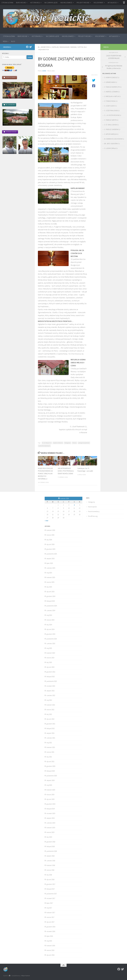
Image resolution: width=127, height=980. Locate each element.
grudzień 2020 (51, 766)
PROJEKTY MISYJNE (83, 3)
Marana (73, 47)
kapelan (55, 47)
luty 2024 (49, 625)
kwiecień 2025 (51, 577)
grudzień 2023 (51, 634)
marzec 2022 (50, 710)
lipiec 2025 (50, 563)
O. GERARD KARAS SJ (111, 82)
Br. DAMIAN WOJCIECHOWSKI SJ (114, 139)
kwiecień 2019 (51, 828)
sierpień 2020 (50, 780)
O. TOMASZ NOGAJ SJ (111, 101)
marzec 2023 (50, 658)
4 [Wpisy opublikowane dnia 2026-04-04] (74, 505)
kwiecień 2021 (51, 747)
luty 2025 (49, 587)
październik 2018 (52, 851)
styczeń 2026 (50, 544)
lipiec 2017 (50, 903)
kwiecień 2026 (51, 530)
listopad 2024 (51, 601)
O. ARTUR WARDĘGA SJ (111, 134)
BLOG (13, 41)
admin (44, 71)
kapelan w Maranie (58, 443)
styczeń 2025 (50, 592)
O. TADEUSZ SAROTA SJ (111, 120)
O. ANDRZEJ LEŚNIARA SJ (112, 92)
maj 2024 (49, 615)
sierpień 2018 (50, 856)
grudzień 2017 (51, 884)
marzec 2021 (50, 752)
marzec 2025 (50, 582)
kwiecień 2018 (51, 865)
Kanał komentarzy (94, 511)
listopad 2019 (51, 809)
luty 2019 (49, 837)
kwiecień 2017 (51, 913)
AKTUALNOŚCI (112, 3)
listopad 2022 (51, 677)
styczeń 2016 (50, 955)
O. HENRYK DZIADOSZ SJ (112, 78)
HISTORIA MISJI (35, 3)
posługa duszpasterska (84, 443)
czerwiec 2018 (51, 861)
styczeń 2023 (50, 667)
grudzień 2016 (51, 927)
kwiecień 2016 (51, 946)
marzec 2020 (50, 795)
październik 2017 (52, 894)
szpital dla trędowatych (44, 446)
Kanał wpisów (92, 507)
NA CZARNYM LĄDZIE (51, 3)
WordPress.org (93, 516)
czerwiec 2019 (51, 823)
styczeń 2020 (50, 799)
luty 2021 (49, 757)
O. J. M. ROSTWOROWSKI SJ (113, 115)
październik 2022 (52, 681)
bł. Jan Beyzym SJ (44, 47)
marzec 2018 (50, 870)
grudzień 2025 (51, 549)
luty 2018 (49, 875)
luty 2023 (49, 662)
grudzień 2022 (51, 672)
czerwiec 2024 (51, 610)
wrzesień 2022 (51, 686)
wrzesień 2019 (51, 813)
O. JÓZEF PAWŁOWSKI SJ (112, 111)
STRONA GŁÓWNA (7, 3)
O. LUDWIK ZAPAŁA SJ (111, 148)
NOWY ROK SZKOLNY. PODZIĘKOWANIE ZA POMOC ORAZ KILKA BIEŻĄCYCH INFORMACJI (45, 474)
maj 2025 (49, 573)
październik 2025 (52, 554)
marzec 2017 (50, 917)
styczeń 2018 (50, 879)
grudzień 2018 (51, 842)
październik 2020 (52, 776)
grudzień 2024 (51, 596)
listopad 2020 (51, 771)
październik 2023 (52, 639)
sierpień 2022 (50, 691)
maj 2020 (49, 785)
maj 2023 (49, 648)
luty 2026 (49, 540)
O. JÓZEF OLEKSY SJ (110, 106)
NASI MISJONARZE (66, 3)
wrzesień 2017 (51, 898)
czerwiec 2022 (51, 695)
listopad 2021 (51, 728)
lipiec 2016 (50, 936)
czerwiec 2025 (51, 568)
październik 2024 (52, 606)
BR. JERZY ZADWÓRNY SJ (112, 144)
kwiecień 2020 (51, 790)
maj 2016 (49, 941)
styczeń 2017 (50, 922)
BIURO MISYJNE (21, 3)
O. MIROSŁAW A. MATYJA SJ (112, 96)
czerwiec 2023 (51, 644)
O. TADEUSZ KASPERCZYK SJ (113, 87)
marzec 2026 (50, 535)
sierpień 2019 (50, 818)
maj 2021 (49, 743)
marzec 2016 (50, 950)
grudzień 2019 (51, 804)
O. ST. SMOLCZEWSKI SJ (111, 125)
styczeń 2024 (50, 629)
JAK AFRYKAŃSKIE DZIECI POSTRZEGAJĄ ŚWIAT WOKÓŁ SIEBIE (66, 471)
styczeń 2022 (50, 719)
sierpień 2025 (50, 559)
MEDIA (5, 41)
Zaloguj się (91, 502)
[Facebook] (27, 47)
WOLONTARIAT (98, 3)
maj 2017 (49, 908)
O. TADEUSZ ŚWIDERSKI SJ (112, 129)
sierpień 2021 (50, 733)
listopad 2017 (51, 889)
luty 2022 (49, 714)
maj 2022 (49, 700)
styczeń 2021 (50, 761)
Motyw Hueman (26, 976)
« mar (46, 521)
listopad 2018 (51, 846)
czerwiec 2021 (51, 738)
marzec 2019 (50, 832)
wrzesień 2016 (51, 931)
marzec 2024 (50, 620)
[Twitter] (31, 47)
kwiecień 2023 (51, 653)
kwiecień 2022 (51, 705)
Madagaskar (65, 47)
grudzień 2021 (51, 724)
